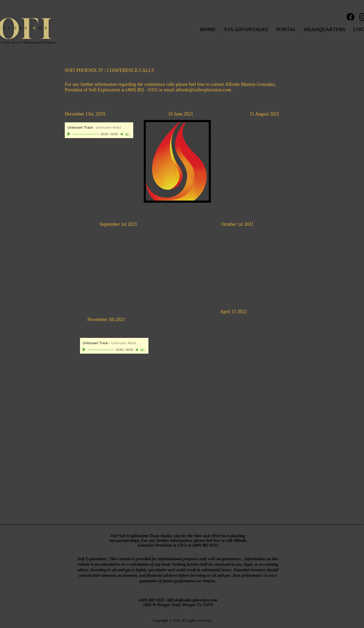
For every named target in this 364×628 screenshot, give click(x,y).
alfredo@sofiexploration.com (203, 90)
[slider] (128, 134)
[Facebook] (350, 17)
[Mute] (122, 134)
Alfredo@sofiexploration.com (192, 600)
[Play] (69, 134)
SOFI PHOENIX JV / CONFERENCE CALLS (109, 70)
